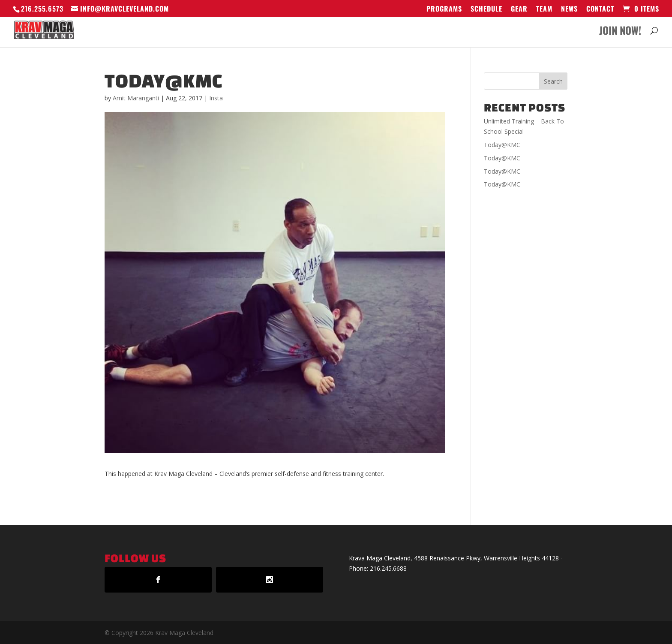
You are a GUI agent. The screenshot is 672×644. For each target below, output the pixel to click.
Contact (600, 9)
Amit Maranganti (136, 98)
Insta (216, 98)
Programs (444, 9)
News (569, 9)
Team (544, 9)
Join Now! (620, 32)
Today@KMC (502, 145)
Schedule (486, 9)
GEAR (519, 9)
